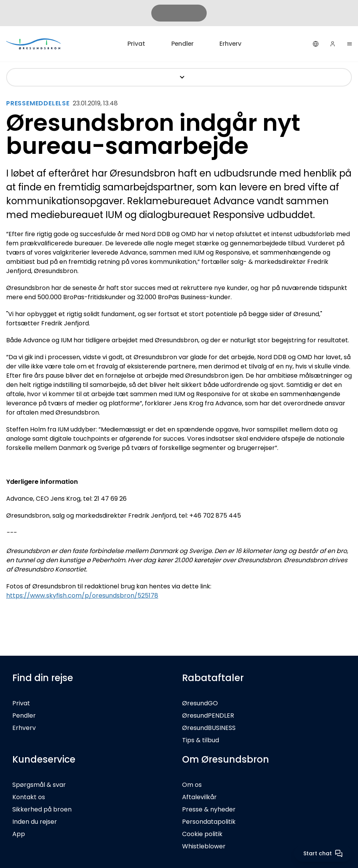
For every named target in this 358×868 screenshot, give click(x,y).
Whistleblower (204, 846)
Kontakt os (29, 797)
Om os (192, 785)
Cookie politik (202, 834)
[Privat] (34, 44)
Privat (136, 44)
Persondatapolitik (209, 822)
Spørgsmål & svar (39, 785)
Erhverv (231, 44)
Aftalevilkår (199, 797)
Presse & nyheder (209, 809)
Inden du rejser (35, 822)
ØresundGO (200, 703)
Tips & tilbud (201, 740)
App (19, 834)
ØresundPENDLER (208, 716)
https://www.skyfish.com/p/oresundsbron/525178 (82, 596)
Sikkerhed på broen (42, 809)
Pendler (182, 44)
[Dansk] (316, 44)
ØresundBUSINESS (209, 728)
